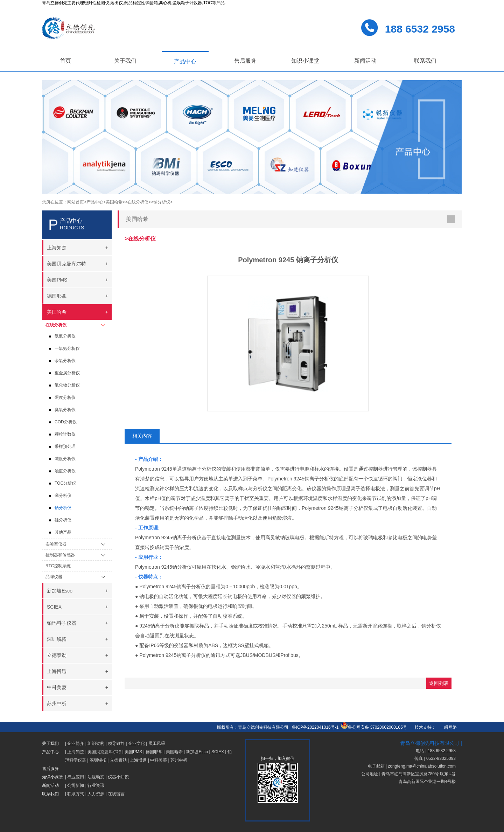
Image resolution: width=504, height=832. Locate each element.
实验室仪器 (56, 544)
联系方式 (76, 794)
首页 (65, 61)
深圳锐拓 (98, 760)
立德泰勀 (118, 760)
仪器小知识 (118, 777)
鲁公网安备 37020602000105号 (374, 727)
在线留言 (116, 794)
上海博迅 (138, 760)
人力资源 (96, 794)
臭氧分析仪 (65, 410)
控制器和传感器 (60, 555)
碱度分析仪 (65, 459)
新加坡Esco (197, 752)
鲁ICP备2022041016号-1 (315, 727)
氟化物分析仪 (67, 385)
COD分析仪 (66, 422)
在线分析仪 (56, 325)
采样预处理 (65, 446)
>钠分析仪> (162, 202)
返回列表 (439, 683)
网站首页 (76, 202)
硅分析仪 (63, 520)
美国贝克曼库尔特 (104, 752)
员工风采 (157, 743)
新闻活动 (365, 61)
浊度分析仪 (65, 471)
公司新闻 (76, 785)
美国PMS (133, 752)
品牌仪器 (54, 577)
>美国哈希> (114, 202)
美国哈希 (174, 752)
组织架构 (96, 743)
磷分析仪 (63, 495)
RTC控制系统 (58, 566)
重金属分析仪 (67, 373)
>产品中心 (94, 202)
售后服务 (245, 61)
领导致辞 (116, 743)
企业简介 (76, 743)
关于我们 (125, 61)
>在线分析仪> (138, 202)
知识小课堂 (305, 61)
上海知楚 (76, 752)
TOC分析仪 (65, 483)
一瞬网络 (446, 727)
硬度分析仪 (65, 397)
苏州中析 (179, 760)
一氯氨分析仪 (67, 348)
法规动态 (96, 777)
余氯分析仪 (65, 361)
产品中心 (185, 61)
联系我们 (425, 61)
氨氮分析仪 (65, 336)
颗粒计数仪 (65, 434)
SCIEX (218, 752)
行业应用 (76, 777)
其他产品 (63, 532)
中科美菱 (159, 760)
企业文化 (136, 743)
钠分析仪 (63, 508)
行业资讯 (96, 785)
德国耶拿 (154, 752)
